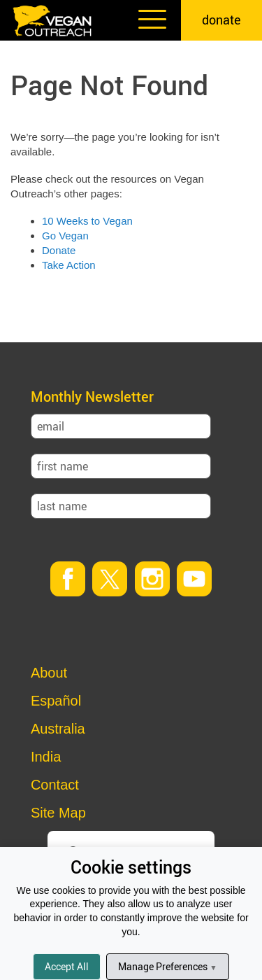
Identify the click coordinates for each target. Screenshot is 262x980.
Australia (58, 729)
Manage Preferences (167, 966)
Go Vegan (65, 236)
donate (221, 20)
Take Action (69, 265)
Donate (59, 250)
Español (56, 701)
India (46, 757)
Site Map (58, 813)
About (49, 673)
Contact (55, 785)
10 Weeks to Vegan (87, 221)
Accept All (67, 966)
